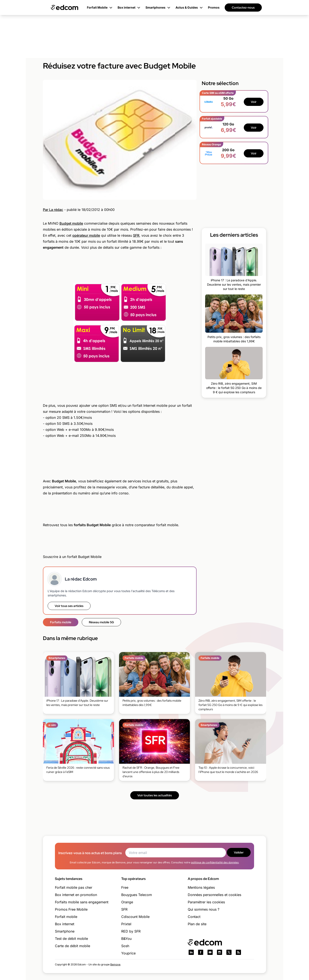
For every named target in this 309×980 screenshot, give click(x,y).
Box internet (65, 924)
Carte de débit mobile (73, 946)
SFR (136, 235)
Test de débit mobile (71, 939)
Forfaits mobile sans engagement (82, 902)
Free (125, 887)
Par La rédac (53, 210)
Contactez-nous (243, 8)
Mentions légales (201, 887)
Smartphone (65, 931)
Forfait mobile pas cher (74, 887)
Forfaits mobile (61, 622)
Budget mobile (71, 223)
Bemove (115, 964)
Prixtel (126, 924)
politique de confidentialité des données (215, 862)
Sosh (125, 946)
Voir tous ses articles (69, 606)
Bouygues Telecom (137, 895)
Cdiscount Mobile (135, 917)
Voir (254, 102)
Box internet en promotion (76, 895)
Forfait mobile (66, 917)
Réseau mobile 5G (101, 622)
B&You (126, 939)
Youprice (128, 953)
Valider (239, 852)
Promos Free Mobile (71, 909)
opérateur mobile (86, 235)
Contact (194, 917)
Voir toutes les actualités (155, 795)
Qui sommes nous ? (204, 909)
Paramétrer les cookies (206, 902)
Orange (127, 902)
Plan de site (197, 924)
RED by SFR (131, 931)
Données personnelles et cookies (214, 895)
